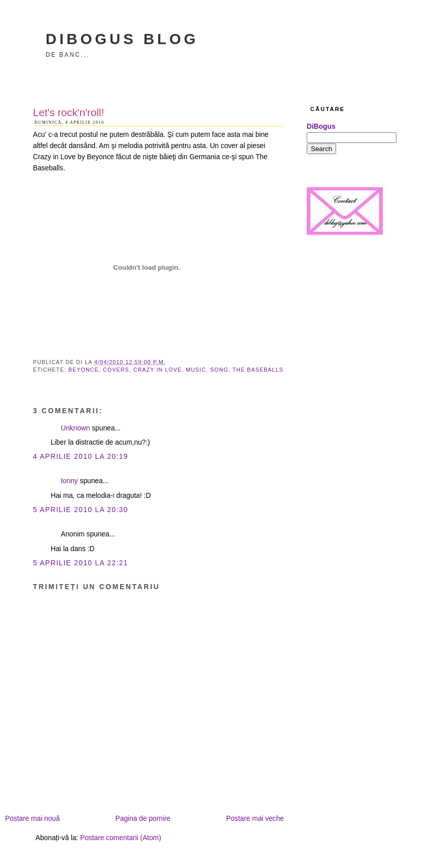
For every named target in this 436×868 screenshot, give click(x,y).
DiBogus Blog (122, 39)
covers (116, 370)
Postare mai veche (255, 819)
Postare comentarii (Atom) (121, 838)
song (220, 370)
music (196, 370)
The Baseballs (258, 370)
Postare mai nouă (32, 819)
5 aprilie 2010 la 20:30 (81, 510)
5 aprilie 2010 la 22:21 (81, 563)
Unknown (75, 428)
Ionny (69, 481)
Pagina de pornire (143, 819)
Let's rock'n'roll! (68, 112)
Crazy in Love (158, 370)
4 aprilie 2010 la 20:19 (81, 457)
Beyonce (84, 370)
